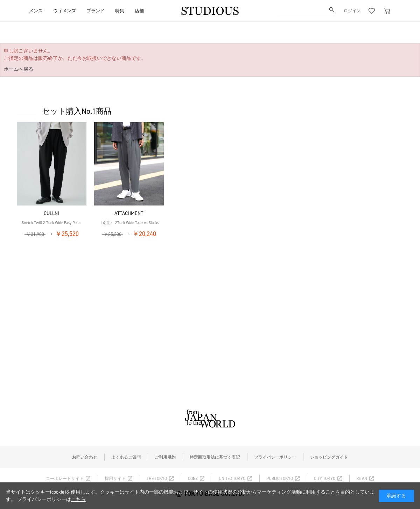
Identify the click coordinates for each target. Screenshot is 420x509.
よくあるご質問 (126, 457)
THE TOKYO (157, 479)
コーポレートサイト (65, 479)
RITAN (362, 479)
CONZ (193, 479)
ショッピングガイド (329, 457)
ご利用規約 (165, 457)
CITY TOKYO (325, 479)
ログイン (352, 11)
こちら (78, 499)
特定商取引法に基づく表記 (215, 457)
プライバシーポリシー (275, 457)
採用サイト (115, 479)
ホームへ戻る (19, 69)
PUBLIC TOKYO (280, 479)
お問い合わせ (85, 457)
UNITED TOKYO (232, 479)
